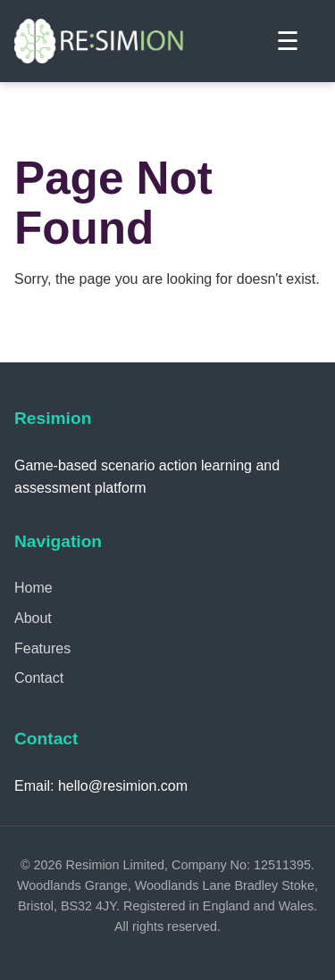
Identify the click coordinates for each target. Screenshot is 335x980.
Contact (39, 678)
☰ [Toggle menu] (288, 41)
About (33, 618)
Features (42, 648)
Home (33, 588)
